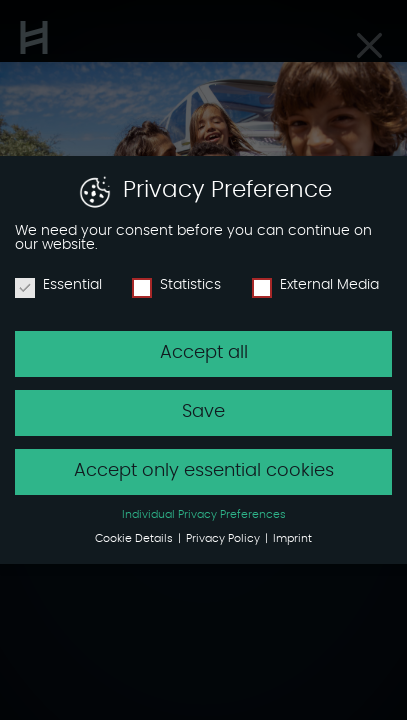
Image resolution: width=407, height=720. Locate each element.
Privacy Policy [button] (224, 539)
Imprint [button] (292, 539)
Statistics (176, 285)
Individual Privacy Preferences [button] (204, 515)
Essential (58, 285)
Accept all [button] (204, 353)
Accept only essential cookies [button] (204, 471)
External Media (315, 285)
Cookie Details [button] (135, 539)
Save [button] (203, 412)
